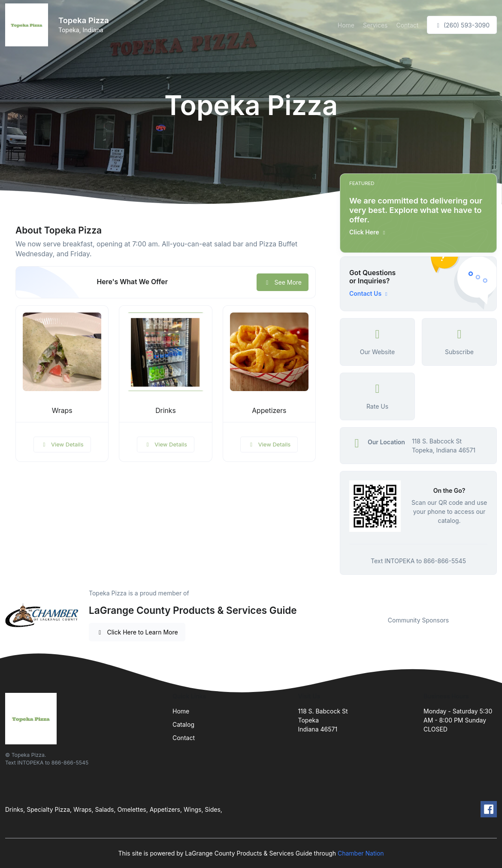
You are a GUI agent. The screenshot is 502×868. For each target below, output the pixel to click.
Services (375, 25)
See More (283, 282)
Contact (407, 25)
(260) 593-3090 (462, 25)
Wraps (62, 411)
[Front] (28, 25)
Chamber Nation (361, 853)
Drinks (166, 411)
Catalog (183, 724)
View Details (62, 444)
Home (346, 25)
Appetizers (269, 411)
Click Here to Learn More (137, 632)
